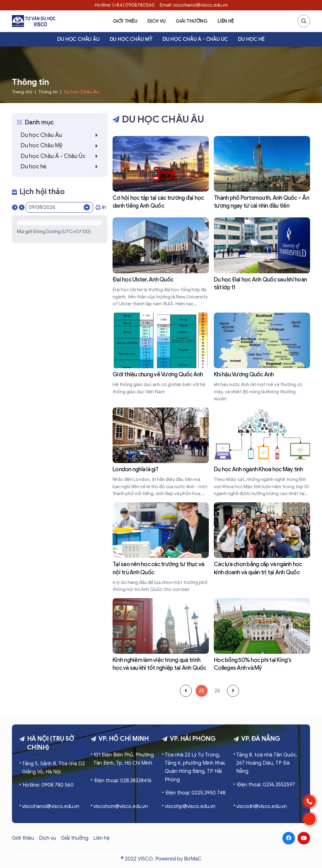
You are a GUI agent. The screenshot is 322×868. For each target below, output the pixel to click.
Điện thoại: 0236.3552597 (266, 785)
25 (202, 691)
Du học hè (251, 39)
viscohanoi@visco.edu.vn (51, 806)
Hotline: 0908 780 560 (48, 785)
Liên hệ (226, 21)
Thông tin (48, 92)
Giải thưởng (192, 21)
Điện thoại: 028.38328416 (123, 781)
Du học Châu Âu (78, 39)
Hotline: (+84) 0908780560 (125, 5)
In (101, 207)
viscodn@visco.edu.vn (261, 806)
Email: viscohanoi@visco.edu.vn (194, 5)
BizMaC (193, 859)
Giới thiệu (125, 21)
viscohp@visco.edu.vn (190, 806)
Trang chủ (22, 92)
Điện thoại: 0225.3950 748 (195, 793)
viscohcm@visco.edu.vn (121, 806)
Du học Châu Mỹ (131, 39)
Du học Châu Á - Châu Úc (195, 39)
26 (217, 691)
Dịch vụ (157, 21)
